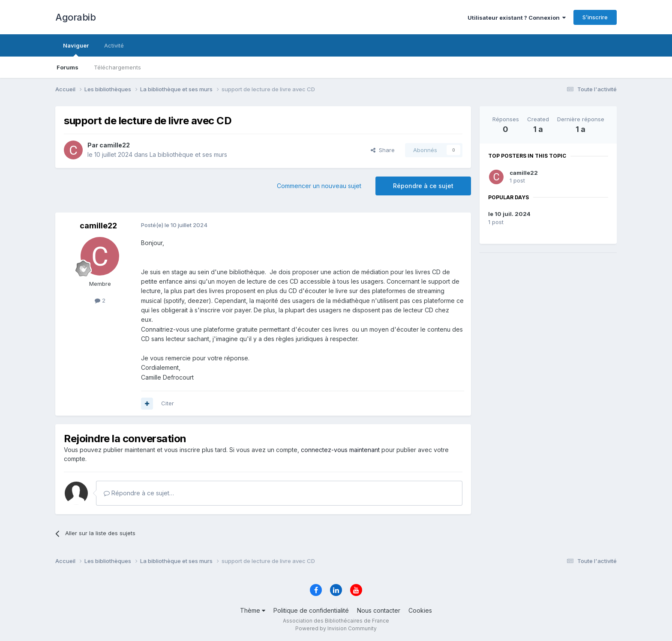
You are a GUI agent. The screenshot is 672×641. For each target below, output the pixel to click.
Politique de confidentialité (311, 610)
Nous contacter (379, 610)
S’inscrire (595, 17)
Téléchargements (117, 67)
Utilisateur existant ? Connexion (517, 18)
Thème (253, 610)
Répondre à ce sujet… (139, 493)
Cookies (420, 610)
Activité (114, 45)
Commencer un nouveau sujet (319, 186)
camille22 (524, 173)
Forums (67, 67)
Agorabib (75, 17)
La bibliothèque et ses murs (188, 154)
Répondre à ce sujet (423, 186)
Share (383, 150)
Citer (168, 403)
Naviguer (76, 49)
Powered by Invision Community (336, 628)
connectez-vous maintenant (340, 450)
